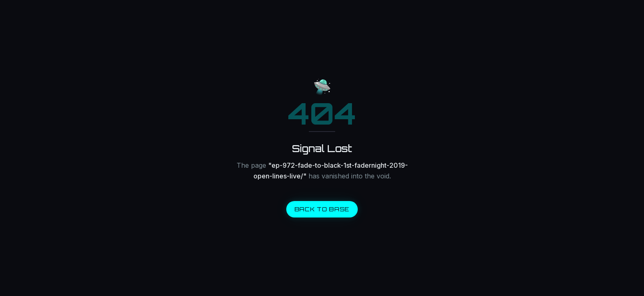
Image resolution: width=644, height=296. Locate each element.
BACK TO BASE (322, 209)
